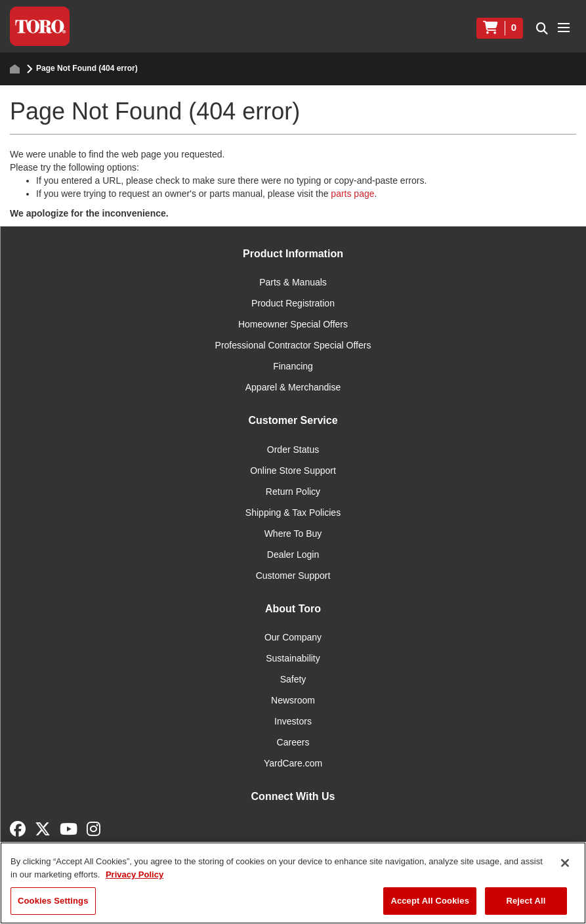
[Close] (565, 863)
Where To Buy (293, 534)
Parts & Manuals (293, 282)
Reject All (526, 901)
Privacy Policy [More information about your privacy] (135, 874)
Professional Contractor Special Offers (293, 345)
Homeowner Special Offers (293, 324)
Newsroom (293, 700)
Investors (293, 721)
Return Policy (293, 492)
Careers (293, 742)
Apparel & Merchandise (293, 387)
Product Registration (293, 303)
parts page (352, 194)
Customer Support (293, 576)
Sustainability (293, 658)
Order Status (293, 450)
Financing (293, 366)
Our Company (293, 637)
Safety (293, 679)
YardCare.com (293, 763)
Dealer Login (293, 555)
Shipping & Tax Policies (293, 513)
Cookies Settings (53, 901)
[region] (293, 883)
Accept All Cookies (430, 901)
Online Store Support (293, 471)
